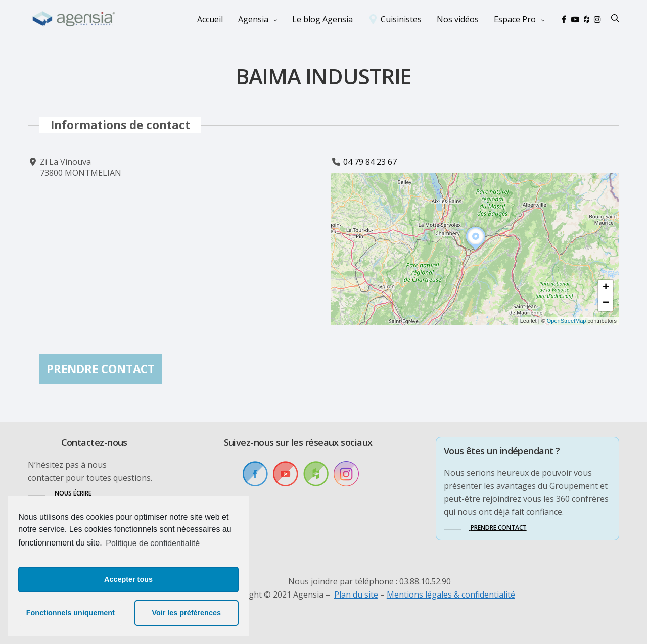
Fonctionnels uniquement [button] (71, 613)
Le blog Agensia (322, 19)
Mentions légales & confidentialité (451, 595)
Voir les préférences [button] (186, 613)
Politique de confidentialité (153, 543)
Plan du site (356, 595)
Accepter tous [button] (128, 579)
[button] (476, 250)
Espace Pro (515, 19)
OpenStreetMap (567, 321)
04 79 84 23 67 (370, 162)
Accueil (210, 19)
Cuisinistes (401, 19)
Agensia (253, 19)
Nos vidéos (458, 19)
